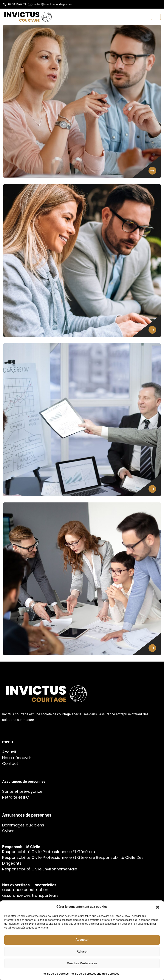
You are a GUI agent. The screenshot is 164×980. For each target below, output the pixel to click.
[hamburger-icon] (156, 17)
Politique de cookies (56, 974)
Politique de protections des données (95, 974)
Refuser (82, 951)
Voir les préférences (82, 963)
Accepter (82, 940)
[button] (158, 907)
